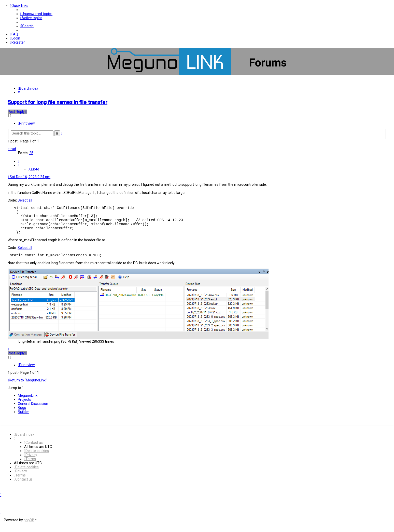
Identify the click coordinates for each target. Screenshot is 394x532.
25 (31, 153)
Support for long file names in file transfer (58, 102)
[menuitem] (36, 14)
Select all (25, 200)
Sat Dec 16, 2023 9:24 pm (29, 177)
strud (12, 149)
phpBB (29, 526)
